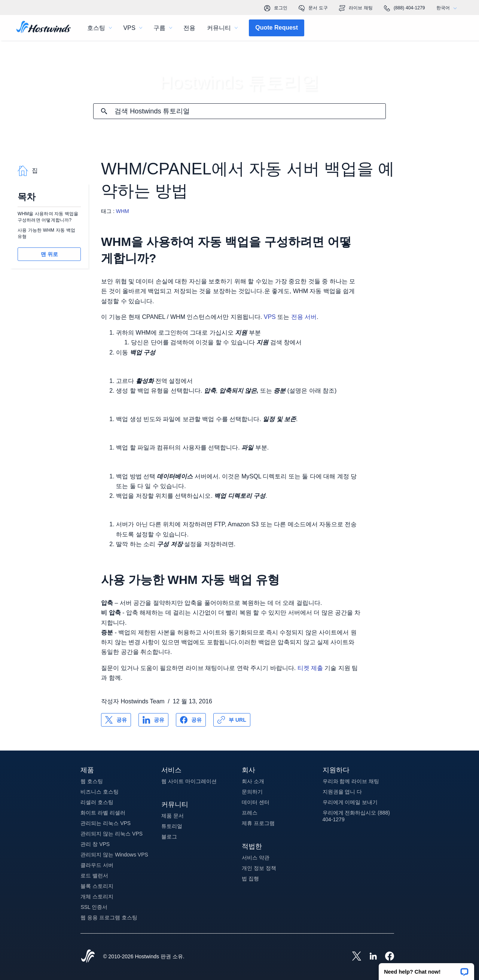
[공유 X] (116, 720)
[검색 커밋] (104, 111)
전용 (189, 28)
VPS (270, 317)
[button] (426, 969)
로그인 (276, 8)
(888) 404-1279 (405, 8)
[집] (44, 28)
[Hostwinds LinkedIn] (369, 957)
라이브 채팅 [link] (356, 8)
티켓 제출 (310, 668)
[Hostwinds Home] (88, 957)
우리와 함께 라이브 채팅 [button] (351, 781)
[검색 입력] (250, 111)
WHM (123, 211)
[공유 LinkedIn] (153, 720)
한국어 (448, 8)
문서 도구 (313, 8)
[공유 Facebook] (191, 720)
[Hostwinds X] (353, 957)
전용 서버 (304, 317)
